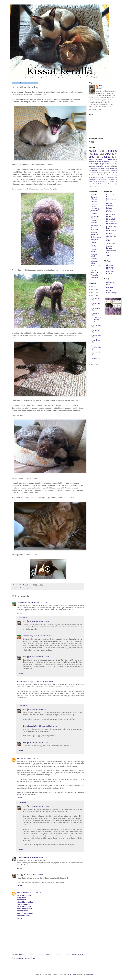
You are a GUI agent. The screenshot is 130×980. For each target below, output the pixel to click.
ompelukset (92, 186)
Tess (19, 759)
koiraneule (91, 184)
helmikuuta (97, 352)
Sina (30, 588)
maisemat (107, 166)
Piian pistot (94, 240)
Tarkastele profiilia (95, 109)
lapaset (98, 166)
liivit (108, 171)
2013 (93, 296)
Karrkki (22, 588)
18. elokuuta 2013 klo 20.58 (39, 621)
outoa (101, 173)
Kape (113, 179)
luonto (99, 164)
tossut (112, 168)
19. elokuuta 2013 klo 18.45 (39, 806)
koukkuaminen (102, 184)
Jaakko (106, 157)
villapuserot (110, 177)
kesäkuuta (96, 330)
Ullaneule (110, 287)
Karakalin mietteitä (94, 205)
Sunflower (94, 259)
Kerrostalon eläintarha (95, 217)
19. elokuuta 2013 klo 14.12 (31, 759)
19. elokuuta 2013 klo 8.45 (43, 636)
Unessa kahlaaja (109, 247)
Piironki (93, 242)
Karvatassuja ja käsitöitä (95, 210)
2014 (93, 292)
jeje (18, 892)
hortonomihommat (107, 175)
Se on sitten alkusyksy (97, 320)
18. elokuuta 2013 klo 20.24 (38, 602)
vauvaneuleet (93, 171)
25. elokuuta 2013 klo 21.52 (33, 875)
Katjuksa (94, 213)
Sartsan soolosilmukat (95, 246)
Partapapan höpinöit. (110, 273)
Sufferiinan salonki (94, 255)
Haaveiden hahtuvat (94, 198)
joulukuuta (96, 298)
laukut (112, 184)
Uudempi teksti (17, 954)
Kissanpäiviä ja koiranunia (111, 220)
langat (91, 166)
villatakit (91, 164)
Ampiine (93, 194)
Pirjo (24, 621)
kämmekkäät (102, 168)
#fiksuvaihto (104, 179)
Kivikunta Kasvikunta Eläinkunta (110, 267)
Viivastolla (94, 275)
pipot (115, 166)
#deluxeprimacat (93, 179)
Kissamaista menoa (111, 215)
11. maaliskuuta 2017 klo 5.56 (31, 892)
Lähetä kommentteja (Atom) (26, 958)
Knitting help (111, 282)
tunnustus (108, 186)
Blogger (91, 974)
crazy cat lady (22, 602)
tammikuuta (96, 359)
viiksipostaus (24, 498)
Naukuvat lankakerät (94, 233)
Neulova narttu (96, 237)
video (101, 159)
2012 (93, 364)
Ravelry (109, 290)
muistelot (94, 173)
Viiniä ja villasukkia (94, 271)
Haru (94, 175)
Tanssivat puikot (94, 262)
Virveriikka (94, 278)
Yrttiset (109, 255)
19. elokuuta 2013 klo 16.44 (49, 726)
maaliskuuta (96, 347)
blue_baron (72, 974)
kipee (93, 168)
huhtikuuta (96, 340)
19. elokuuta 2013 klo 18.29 (39, 657)
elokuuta (96, 313)
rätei (107, 173)
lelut (102, 177)
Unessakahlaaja (23, 857)
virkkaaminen (109, 164)
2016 (93, 286)
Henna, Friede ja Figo (25, 682)
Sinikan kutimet (93, 251)
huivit (91, 159)
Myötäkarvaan (111, 231)
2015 (93, 289)
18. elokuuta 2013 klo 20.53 (43, 682)
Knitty (108, 285)
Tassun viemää (109, 240)
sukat (108, 154)
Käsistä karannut (94, 222)
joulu (103, 171)
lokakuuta (96, 303)
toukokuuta (97, 335)
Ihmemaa (94, 202)
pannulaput (100, 186)
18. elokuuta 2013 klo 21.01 (39, 710)
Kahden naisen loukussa (109, 210)
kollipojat (112, 151)
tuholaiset (114, 173)
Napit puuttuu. (95, 230)
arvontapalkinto (100, 182)
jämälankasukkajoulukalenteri (99, 162)
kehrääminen (93, 177)
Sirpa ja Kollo (111, 236)
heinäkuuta (97, 325)
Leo (26, 588)
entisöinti (111, 182)
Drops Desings (111, 293)
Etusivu (47, 954)
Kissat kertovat (111, 224)
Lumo (90, 182)
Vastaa (19, 613)
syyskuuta (96, 308)
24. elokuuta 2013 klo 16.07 (39, 857)
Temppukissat (111, 243)
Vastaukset (23, 618)
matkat (115, 171)
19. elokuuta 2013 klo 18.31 (39, 743)
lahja (110, 159)
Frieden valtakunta (110, 204)
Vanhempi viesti (78, 954)
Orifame (109, 234)
